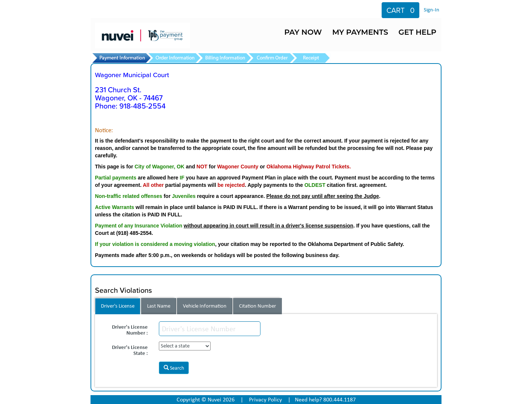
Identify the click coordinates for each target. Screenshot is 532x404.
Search (174, 368)
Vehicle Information (205, 306)
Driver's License (118, 306)
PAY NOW (303, 32)
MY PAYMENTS (360, 32)
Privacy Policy (265, 399)
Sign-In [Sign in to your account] (432, 10)
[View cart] (400, 10)
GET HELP (418, 32)
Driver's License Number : (130, 329)
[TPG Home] (155, 31)
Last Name (159, 306)
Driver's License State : (130, 350)
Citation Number (258, 306)
